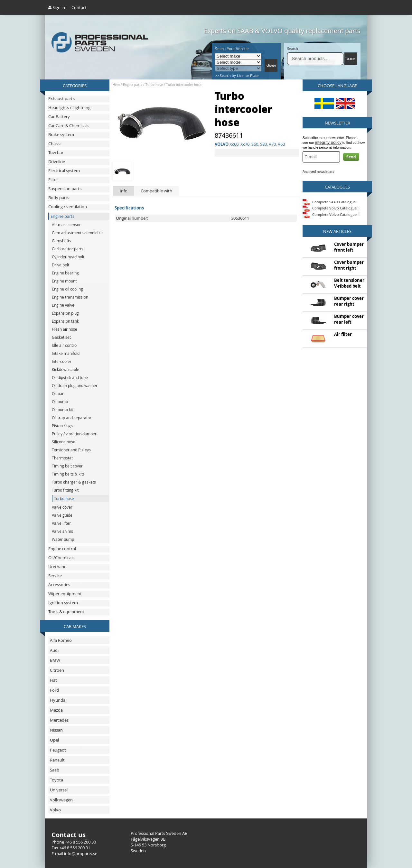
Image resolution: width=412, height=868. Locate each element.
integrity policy (328, 142)
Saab (55, 770)
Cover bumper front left (349, 247)
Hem (116, 85)
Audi (54, 650)
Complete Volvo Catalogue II (331, 214)
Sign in (57, 7)
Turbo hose (154, 85)
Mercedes (59, 720)
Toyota (56, 780)
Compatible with (156, 191)
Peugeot (58, 750)
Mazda (56, 710)
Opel (54, 740)
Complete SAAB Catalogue (334, 202)
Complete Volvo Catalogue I (331, 208)
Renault (57, 760)
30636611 (240, 218)
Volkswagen (61, 800)
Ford (54, 690)
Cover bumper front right (349, 265)
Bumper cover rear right (349, 301)
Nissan (56, 730)
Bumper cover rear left (349, 319)
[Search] (315, 59)
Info (124, 191)
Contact (79, 7)
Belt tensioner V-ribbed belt (349, 283)
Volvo (55, 810)
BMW (55, 660)
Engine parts (133, 85)
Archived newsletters (318, 171)
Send (351, 157)
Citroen (57, 670)
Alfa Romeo (61, 640)
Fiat (53, 680)
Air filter (343, 334)
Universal (59, 790)
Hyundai (58, 700)
